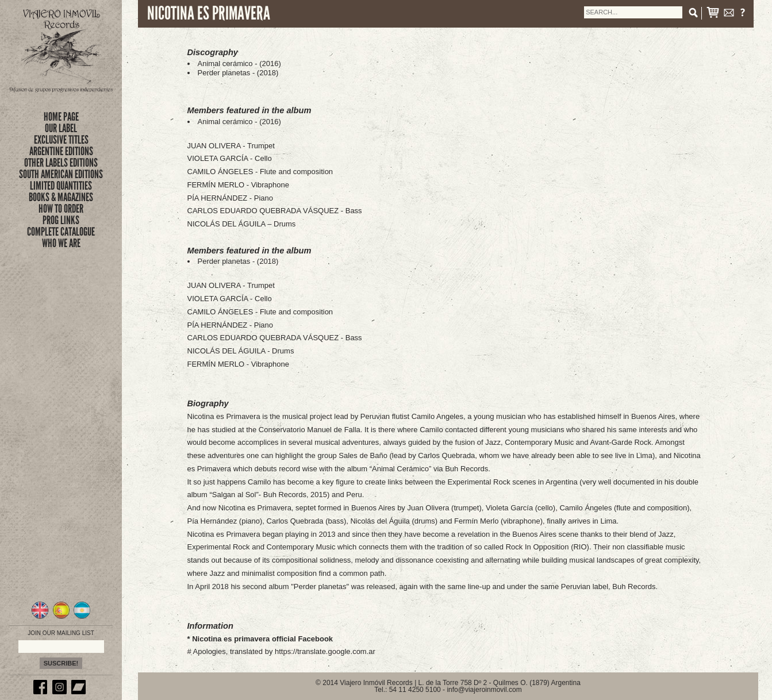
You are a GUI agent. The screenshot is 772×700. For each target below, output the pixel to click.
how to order (61, 209)
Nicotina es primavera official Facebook (262, 639)
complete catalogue (61, 232)
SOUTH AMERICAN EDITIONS (61, 174)
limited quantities (61, 186)
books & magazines (61, 197)
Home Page (61, 117)
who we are (61, 243)
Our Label (61, 128)
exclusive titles (61, 140)
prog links (61, 220)
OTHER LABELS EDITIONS (61, 163)
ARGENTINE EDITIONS (61, 151)
